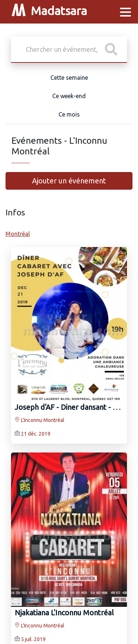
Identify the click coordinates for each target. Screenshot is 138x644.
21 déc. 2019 (36, 434)
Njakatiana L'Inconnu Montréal (64, 613)
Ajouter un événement (69, 181)
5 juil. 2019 (33, 639)
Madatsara (49, 12)
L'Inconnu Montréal (40, 420)
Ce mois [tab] (69, 114)
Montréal (18, 234)
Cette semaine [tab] (69, 78)
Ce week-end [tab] (69, 96)
